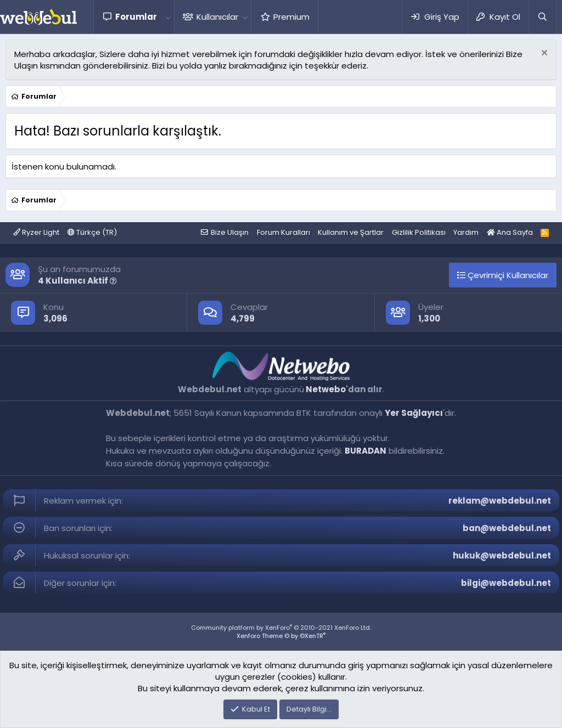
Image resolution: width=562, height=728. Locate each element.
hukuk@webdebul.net (502, 555)
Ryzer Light (36, 232)
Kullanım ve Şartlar (351, 232)
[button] (168, 17)
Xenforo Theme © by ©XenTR (281, 636)
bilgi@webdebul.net (506, 583)
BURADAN (366, 451)
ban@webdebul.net (507, 528)
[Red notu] (543, 54)
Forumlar (136, 17)
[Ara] (542, 17)
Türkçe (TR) (92, 232)
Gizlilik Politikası (419, 232)
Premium (291, 17)
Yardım (466, 232)
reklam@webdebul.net (500, 501)
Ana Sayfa (510, 232)
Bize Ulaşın (230, 232)
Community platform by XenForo (281, 628)
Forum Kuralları (283, 232)
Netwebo (326, 389)
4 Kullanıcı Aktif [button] (77, 281)
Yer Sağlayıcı (414, 413)
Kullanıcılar (217, 17)
